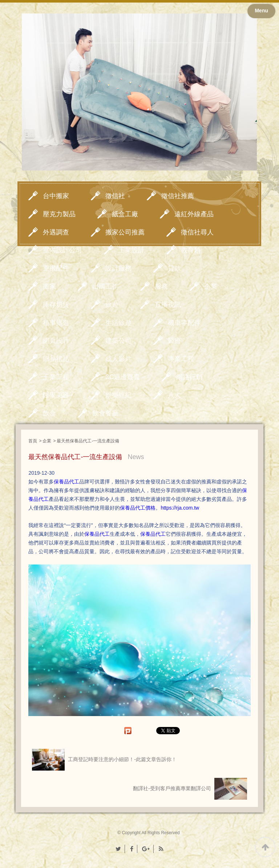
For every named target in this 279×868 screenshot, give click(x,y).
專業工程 (181, 359)
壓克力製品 (59, 214)
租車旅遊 (56, 323)
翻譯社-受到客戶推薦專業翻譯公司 (190, 789)
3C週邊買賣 (123, 377)
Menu (261, 11)
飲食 (49, 413)
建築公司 (118, 341)
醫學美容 (56, 395)
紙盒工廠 (125, 214)
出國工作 (105, 286)
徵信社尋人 (197, 232)
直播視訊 (168, 305)
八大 (174, 395)
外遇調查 (56, 232)
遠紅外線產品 (194, 214)
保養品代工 (97, 534)
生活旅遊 (118, 323)
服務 (161, 286)
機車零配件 (184, 323)
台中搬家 (56, 196)
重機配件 (56, 268)
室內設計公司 (62, 250)
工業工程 (56, 377)
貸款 (174, 268)
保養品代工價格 (138, 508)
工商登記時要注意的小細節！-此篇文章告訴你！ (104, 760)
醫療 (174, 341)
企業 (211, 286)
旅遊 (112, 305)
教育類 (191, 250)
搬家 (49, 286)
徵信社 (115, 196)
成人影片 (118, 359)
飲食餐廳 (105, 413)
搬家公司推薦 (125, 232)
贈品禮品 (56, 359)
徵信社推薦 (178, 196)
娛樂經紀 (118, 395)
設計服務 (118, 268)
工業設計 (132, 250)
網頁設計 (56, 341)
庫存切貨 (56, 305)
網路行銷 (189, 377)
